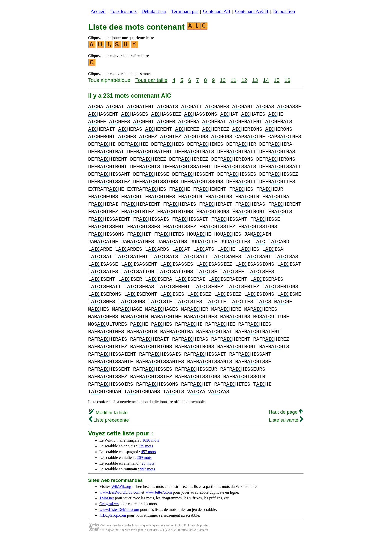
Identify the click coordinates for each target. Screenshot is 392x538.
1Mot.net (107, 498)
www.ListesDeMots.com (119, 510)
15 (277, 80)
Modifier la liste (108, 413)
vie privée (202, 525)
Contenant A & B (252, 11)
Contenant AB (217, 11)
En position (284, 11)
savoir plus (176, 525)
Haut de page (286, 412)
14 (266, 80)
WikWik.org (121, 487)
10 (223, 80)
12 (244, 80)
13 (255, 80)
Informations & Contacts (193, 530)
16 (287, 80)
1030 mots (151, 440)
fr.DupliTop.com (113, 515)
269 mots (144, 458)
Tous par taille (151, 80)
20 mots (148, 463)
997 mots (148, 469)
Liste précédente (109, 420)
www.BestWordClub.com (120, 492)
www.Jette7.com (159, 492)
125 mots (146, 446)
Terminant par (185, 11)
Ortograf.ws (109, 504)
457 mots (149, 452)
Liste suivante (286, 420)
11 (234, 80)
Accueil (98, 11)
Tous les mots (124, 11)
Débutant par (154, 11)
